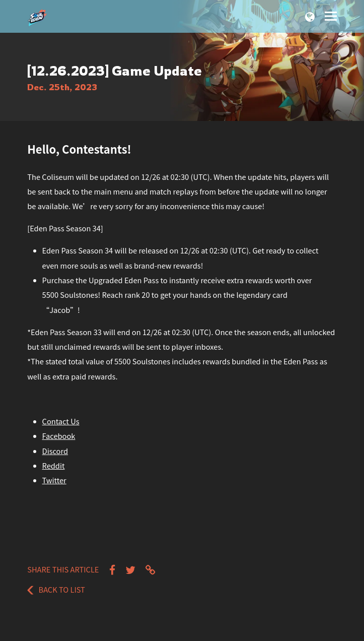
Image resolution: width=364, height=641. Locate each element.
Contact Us (61, 421)
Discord (55, 451)
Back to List (56, 589)
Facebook (59, 436)
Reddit (54, 465)
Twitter (54, 480)
